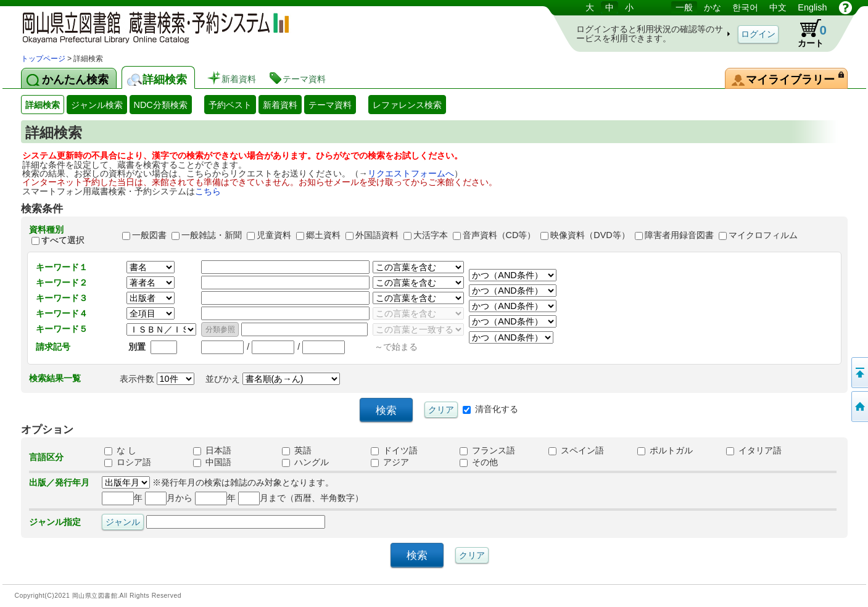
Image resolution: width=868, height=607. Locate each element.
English (812, 7)
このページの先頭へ (859, 373)
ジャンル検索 (97, 105)
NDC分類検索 (161, 105)
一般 (684, 7)
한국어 (745, 7)
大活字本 (431, 235)
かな (713, 7)
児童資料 (274, 235)
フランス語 (487, 450)
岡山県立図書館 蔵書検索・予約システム (151, 26)
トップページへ (859, 407)
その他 (479, 462)
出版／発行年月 (59, 482)
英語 (297, 450)
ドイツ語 (394, 450)
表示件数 (157, 379)
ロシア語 (128, 462)
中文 (778, 7)
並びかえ (273, 379)
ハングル (305, 462)
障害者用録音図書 (679, 235)
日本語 (212, 450)
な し (120, 450)
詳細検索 (43, 105)
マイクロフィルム (763, 235)
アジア (390, 462)
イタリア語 (754, 450)
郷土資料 (323, 235)
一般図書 (149, 235)
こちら (208, 191)
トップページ (43, 59)
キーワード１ (62, 267)
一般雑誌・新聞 (212, 235)
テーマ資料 (330, 105)
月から (169, 498)
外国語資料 (377, 235)
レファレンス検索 (407, 105)
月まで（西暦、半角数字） (301, 498)
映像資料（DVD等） (590, 235)
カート (806, 33)
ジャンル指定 (55, 522)
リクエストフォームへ (411, 173)
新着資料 (280, 105)
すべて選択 (63, 241)
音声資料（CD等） (499, 235)
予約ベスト (230, 105)
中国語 (212, 462)
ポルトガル (665, 450)
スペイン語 (576, 450)
